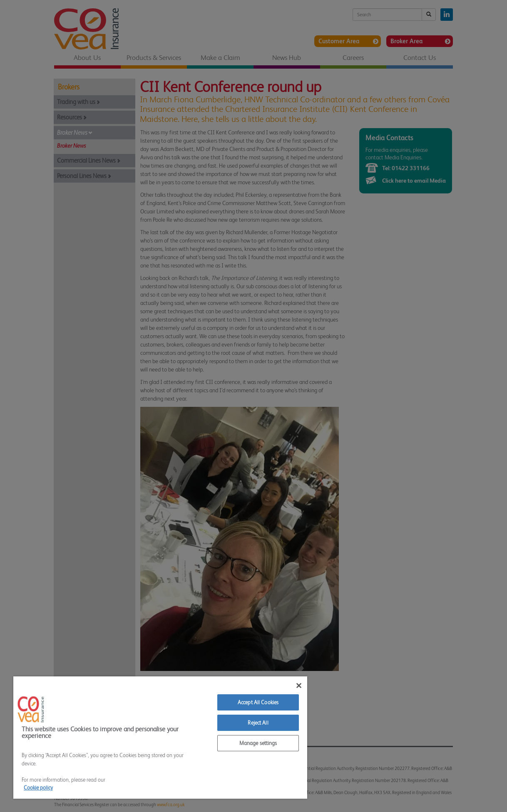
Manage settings (258, 743)
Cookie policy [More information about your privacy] (38, 788)
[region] (160, 738)
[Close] (299, 686)
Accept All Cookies (258, 702)
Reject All (258, 723)
